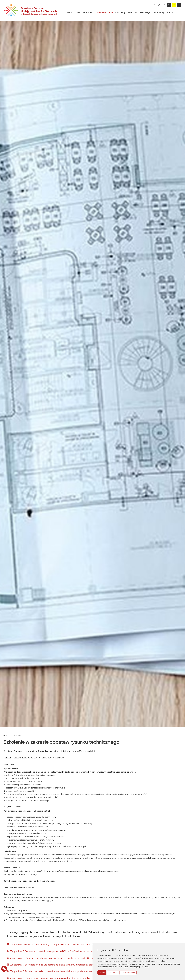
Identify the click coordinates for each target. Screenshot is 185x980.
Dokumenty (158, 12)
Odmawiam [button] (113, 972)
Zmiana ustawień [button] (128, 972)
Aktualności (88, 12)
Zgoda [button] (102, 972)
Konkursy (132, 12)
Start (69, 12)
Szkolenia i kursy (105, 12)
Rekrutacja (145, 12)
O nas (77, 12)
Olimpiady (120, 12)
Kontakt (171, 12)
